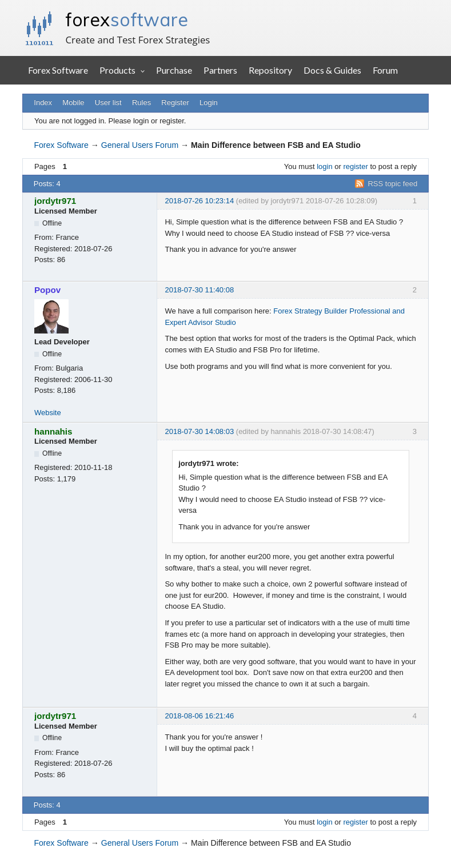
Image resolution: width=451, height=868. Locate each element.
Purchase (174, 70)
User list (108, 103)
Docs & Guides (332, 70)
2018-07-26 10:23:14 (199, 201)
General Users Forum (140, 145)
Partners (220, 70)
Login (209, 103)
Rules (141, 103)
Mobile (73, 103)
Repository (270, 70)
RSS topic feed (392, 184)
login (324, 166)
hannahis (53, 431)
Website (48, 413)
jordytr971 (55, 201)
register (355, 166)
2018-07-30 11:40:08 (199, 290)
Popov (47, 290)
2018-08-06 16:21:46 (199, 716)
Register (175, 103)
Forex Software (58, 70)
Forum (385, 70)
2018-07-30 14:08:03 (199, 431)
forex (127, 19)
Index (43, 103)
